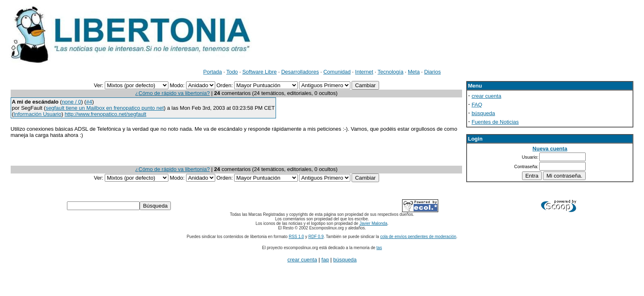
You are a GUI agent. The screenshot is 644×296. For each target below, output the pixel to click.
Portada (213, 72)
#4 (89, 102)
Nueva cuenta (550, 149)
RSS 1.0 (296, 237)
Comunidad (337, 72)
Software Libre (260, 72)
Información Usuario (37, 114)
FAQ (477, 105)
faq (325, 260)
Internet (364, 72)
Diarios (432, 72)
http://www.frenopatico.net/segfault (105, 114)
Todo (232, 72)
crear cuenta (486, 96)
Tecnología (390, 72)
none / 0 (71, 102)
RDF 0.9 (316, 237)
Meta (414, 72)
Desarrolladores (300, 72)
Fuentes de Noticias (495, 122)
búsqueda (483, 113)
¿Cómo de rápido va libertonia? (172, 93)
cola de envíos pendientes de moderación (418, 237)
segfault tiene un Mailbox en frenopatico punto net (105, 108)
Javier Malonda (373, 223)
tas (379, 248)
